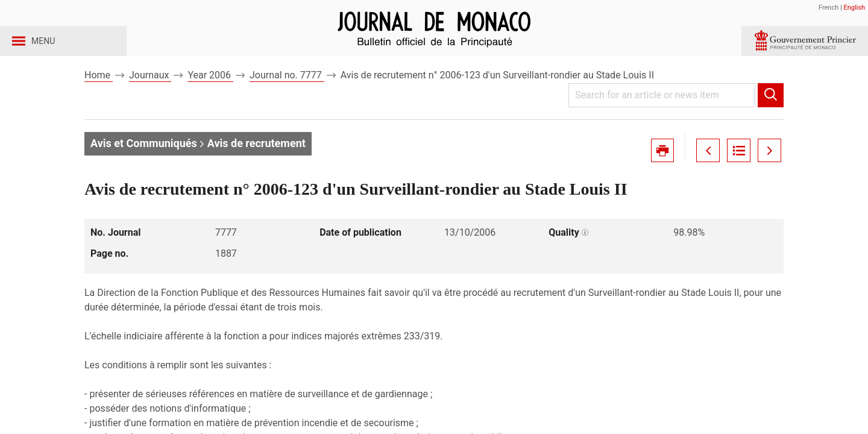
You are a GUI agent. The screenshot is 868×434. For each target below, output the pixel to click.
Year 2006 (210, 96)
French (829, 8)
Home (99, 96)
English (854, 8)
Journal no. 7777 (287, 96)
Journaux (150, 96)
